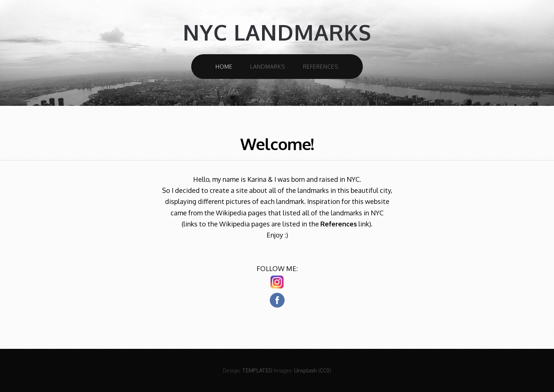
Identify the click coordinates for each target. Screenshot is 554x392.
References (321, 66)
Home (224, 66)
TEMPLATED (257, 370)
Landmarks (268, 66)
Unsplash (305, 370)
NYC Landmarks (277, 32)
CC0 (325, 370)
